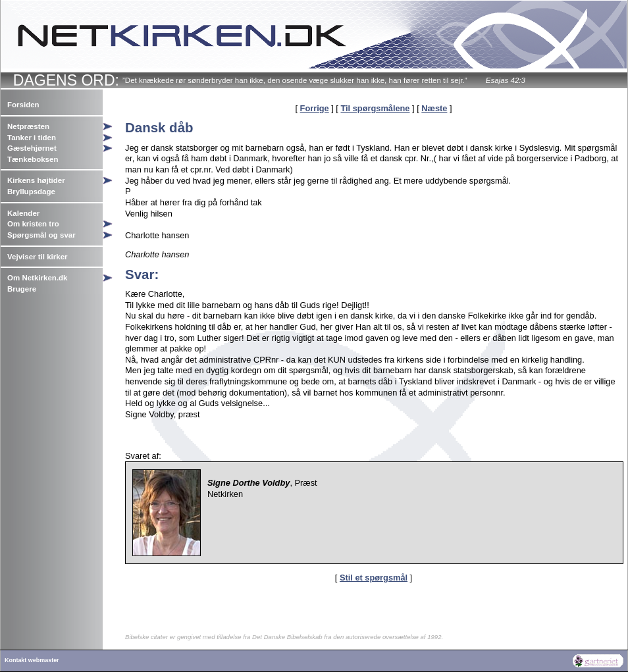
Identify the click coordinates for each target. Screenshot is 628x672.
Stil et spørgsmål (374, 578)
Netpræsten (28, 126)
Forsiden (23, 105)
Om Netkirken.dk (38, 278)
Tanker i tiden (32, 138)
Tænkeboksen (33, 159)
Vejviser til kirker (38, 257)
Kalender (23, 213)
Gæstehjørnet (32, 148)
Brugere (22, 289)
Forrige (315, 108)
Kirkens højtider (36, 180)
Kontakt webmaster (32, 660)
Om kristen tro (33, 224)
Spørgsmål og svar (41, 235)
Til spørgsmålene (375, 108)
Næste (434, 108)
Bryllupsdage (31, 192)
